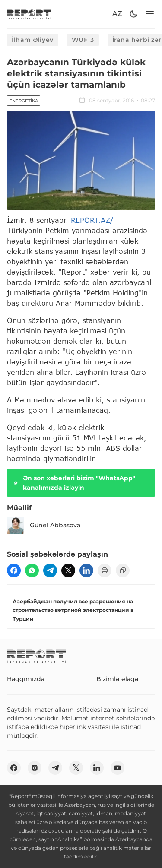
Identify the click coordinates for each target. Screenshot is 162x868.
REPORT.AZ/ (92, 220)
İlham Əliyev (33, 40)
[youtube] (118, 768)
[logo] (29, 14)
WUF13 (83, 40)
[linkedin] (86, 570)
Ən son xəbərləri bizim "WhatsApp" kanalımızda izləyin (74, 483)
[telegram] (50, 570)
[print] (105, 570)
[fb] (14, 570)
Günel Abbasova (44, 526)
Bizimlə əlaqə (118, 679)
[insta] (35, 768)
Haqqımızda (26, 679)
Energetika (24, 101)
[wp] (32, 570)
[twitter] (68, 570)
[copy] (123, 570)
